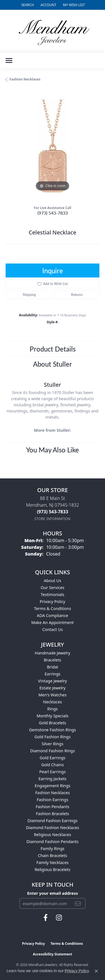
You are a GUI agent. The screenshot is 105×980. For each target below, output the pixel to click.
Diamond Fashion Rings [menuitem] (53, 751)
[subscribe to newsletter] (78, 903)
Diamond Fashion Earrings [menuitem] (53, 821)
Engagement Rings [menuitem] (53, 786)
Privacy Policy (53, 601)
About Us (53, 581)
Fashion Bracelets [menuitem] (52, 814)
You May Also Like (53, 450)
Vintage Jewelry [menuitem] (53, 681)
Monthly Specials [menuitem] (53, 716)
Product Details (53, 349)
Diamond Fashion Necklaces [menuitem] (53, 828)
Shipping (29, 295)
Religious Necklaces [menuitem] (53, 835)
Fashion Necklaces (25, 79)
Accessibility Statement (52, 954)
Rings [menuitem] (53, 709)
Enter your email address (53, 893)
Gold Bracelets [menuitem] (53, 723)
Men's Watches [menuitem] (53, 695)
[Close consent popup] (96, 971)
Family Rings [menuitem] (53, 849)
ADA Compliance (53, 615)
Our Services (53, 588)
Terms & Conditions (52, 608)
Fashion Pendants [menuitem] (52, 807)
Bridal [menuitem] (53, 667)
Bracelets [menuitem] (52, 660)
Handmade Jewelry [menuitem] (53, 653)
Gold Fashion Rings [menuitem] (53, 737)
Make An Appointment (53, 622)
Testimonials (52, 595)
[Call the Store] (53, 512)
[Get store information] (53, 519)
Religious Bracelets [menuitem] (53, 869)
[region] (53, 146)
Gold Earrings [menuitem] (53, 758)
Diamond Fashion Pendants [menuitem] (53, 842)
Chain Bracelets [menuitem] (52, 856)
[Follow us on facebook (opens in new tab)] (46, 918)
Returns (77, 295)
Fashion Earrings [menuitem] (53, 800)
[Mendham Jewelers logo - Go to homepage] (53, 31)
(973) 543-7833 (53, 213)
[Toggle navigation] (9, 60)
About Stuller (53, 364)
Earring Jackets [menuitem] (53, 779)
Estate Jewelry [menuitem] (53, 688)
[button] (27, 5)
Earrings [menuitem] (52, 674)
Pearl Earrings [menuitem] (53, 772)
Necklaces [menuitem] (53, 702)
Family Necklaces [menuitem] (53, 862)
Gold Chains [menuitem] (53, 765)
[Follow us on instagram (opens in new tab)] (59, 918)
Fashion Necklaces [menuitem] (53, 793)
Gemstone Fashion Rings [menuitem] (53, 730)
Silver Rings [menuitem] (53, 744)
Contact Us (53, 629)
